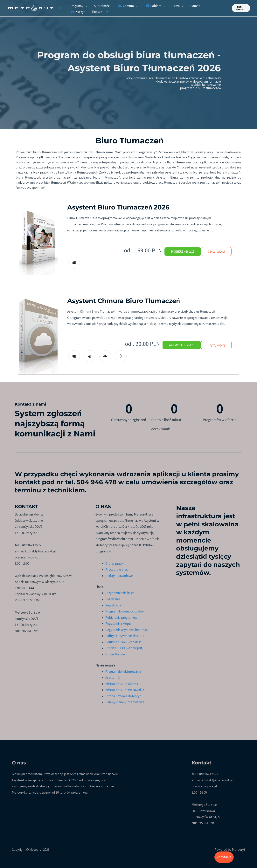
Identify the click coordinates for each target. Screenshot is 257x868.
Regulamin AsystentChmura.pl (127, 630)
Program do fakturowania (123, 672)
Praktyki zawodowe (119, 576)
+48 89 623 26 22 (208, 774)
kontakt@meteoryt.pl (217, 780)
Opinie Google (115, 654)
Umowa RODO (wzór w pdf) (124, 648)
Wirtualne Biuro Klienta (122, 684)
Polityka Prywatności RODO (125, 636)
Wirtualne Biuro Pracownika (125, 690)
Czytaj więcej (216, 251)
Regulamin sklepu (118, 624)
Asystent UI (113, 678)
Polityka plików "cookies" (123, 642)
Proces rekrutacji (117, 570)
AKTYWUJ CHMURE (180, 345)
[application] (85, 6)
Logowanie (113, 599)
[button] (61, 8)
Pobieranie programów (121, 618)
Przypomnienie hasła (120, 593)
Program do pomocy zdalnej (125, 611)
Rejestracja (113, 605)
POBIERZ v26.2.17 (181, 251)
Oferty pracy (114, 564)
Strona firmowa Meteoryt (123, 696)
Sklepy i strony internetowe (125, 702)
